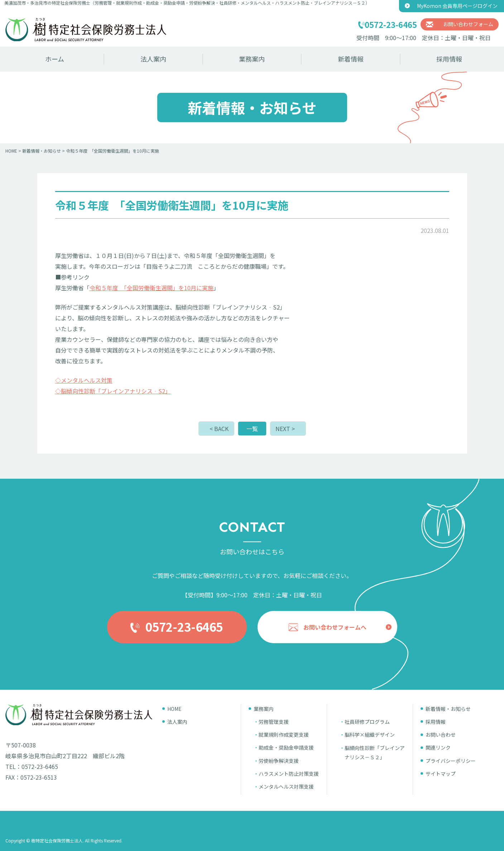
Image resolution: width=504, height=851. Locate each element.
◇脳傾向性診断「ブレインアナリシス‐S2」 (113, 391)
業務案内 (252, 59)
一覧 (252, 429)
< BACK (219, 429)
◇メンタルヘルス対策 (84, 380)
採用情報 (449, 59)
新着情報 (351, 59)
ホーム (55, 59)
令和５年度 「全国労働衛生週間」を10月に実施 (152, 288)
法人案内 (153, 59)
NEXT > (285, 429)
